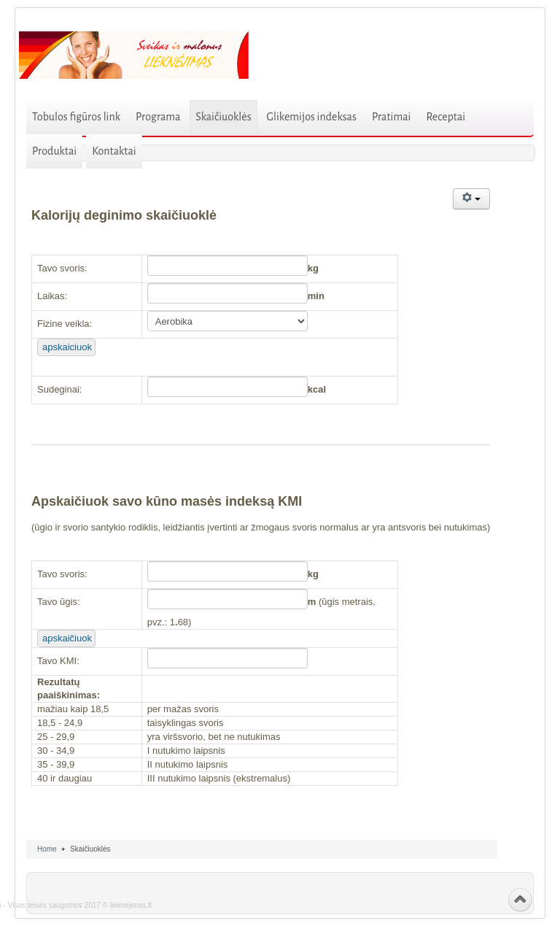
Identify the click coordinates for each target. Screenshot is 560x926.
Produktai (54, 151)
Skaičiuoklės (223, 117)
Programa (158, 117)
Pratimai (392, 117)
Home (47, 849)
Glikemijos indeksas (312, 117)
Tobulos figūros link (76, 117)
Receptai (446, 117)
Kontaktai (114, 151)
